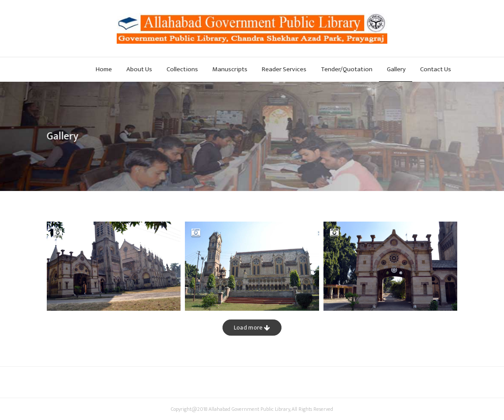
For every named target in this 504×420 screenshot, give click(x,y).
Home (104, 69)
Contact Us (436, 69)
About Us (139, 69)
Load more (252, 328)
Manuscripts (230, 69)
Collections (182, 69)
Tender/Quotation (347, 69)
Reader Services (284, 69)
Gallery (396, 69)
